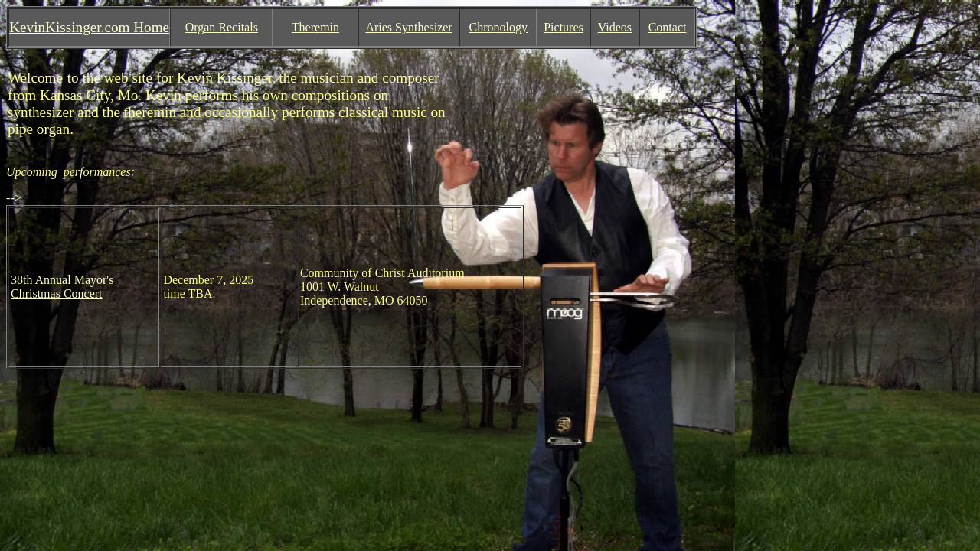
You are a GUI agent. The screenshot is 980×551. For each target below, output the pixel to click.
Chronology (498, 27)
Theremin (315, 27)
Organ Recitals (222, 27)
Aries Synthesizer (408, 27)
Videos (615, 27)
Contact (668, 27)
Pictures (563, 27)
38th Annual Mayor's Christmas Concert (62, 287)
